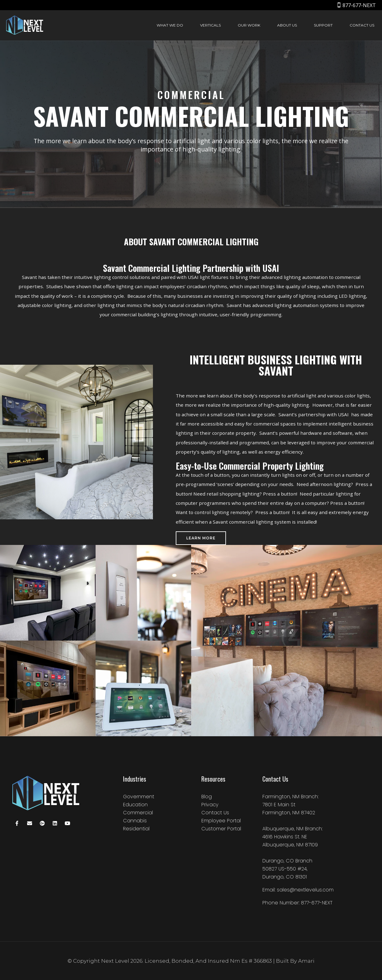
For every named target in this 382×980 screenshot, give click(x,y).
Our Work (249, 25)
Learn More (201, 538)
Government (139, 797)
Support (323, 25)
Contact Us (362, 25)
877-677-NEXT (359, 5)
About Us (287, 25)
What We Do (170, 25)
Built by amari (295, 961)
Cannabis (135, 821)
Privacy (210, 805)
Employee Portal (221, 821)
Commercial (138, 813)
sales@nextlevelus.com (305, 890)
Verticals (210, 25)
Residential (136, 829)
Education (135, 805)
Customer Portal (221, 829)
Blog (207, 797)
